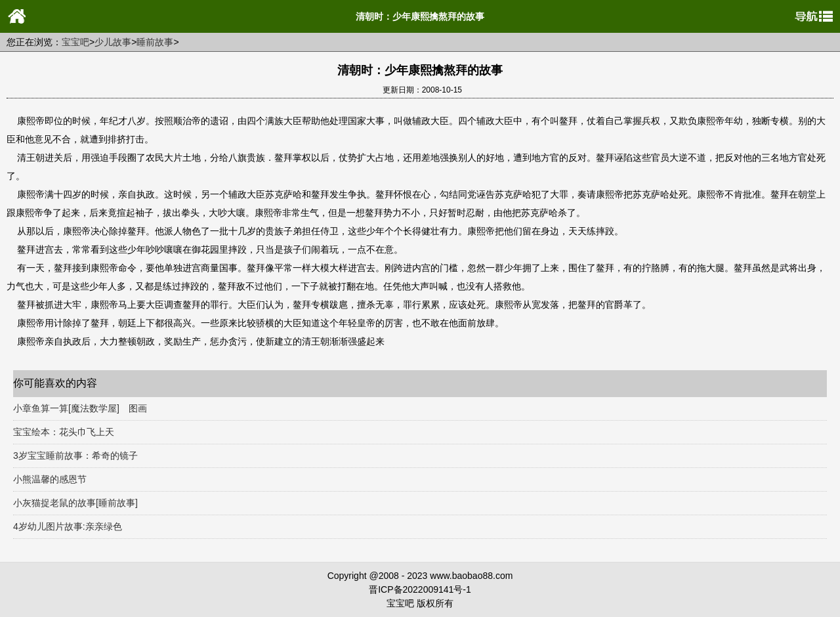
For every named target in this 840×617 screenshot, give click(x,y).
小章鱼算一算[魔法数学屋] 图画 (80, 408)
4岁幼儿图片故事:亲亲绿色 (68, 526)
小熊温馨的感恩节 (50, 479)
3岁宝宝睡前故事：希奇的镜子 (75, 456)
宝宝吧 (75, 42)
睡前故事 (155, 42)
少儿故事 (113, 42)
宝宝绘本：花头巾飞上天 (64, 432)
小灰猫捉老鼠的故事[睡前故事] (75, 503)
